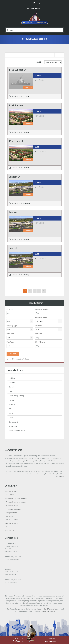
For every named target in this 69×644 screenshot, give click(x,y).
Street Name (40, 342)
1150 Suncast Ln (17, 141)
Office (11, 409)
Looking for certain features (18, 359)
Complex (12, 383)
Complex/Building (42, 309)
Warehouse (13, 426)
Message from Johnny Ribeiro (17, 498)
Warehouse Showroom (17, 431)
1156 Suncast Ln (17, 70)
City (8, 317)
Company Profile (12, 491)
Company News (12, 513)
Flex (11, 391)
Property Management (14, 509)
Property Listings (12, 506)
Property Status (41, 317)
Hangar (12, 400)
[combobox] (20, 321)
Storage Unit (13, 422)
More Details (40, 80)
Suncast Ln (15, 177)
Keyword (10, 309)
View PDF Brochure (13, 495)
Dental (11, 387)
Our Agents (10, 516)
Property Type (12, 326)
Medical (12, 404)
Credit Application (12, 520)
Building (12, 378)
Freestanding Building (17, 396)
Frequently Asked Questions (16, 502)
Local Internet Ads (49, 611)
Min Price (39, 326)
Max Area (10, 342)
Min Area (39, 334)
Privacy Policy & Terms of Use (48, 609)
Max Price (10, 334)
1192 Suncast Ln (17, 105)
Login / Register (34, 8)
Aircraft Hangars (12, 523)
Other (11, 413)
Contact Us (10, 530)
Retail (11, 418)
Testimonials (11, 527)
